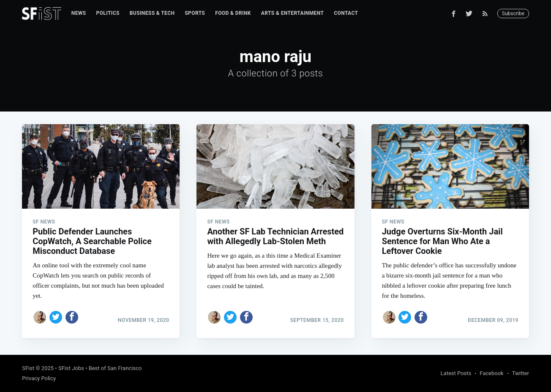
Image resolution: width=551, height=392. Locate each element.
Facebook (491, 373)
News (79, 13)
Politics (108, 13)
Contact (346, 13)
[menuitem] (79, 13)
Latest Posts (456, 373)
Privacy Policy (39, 378)
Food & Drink (233, 13)
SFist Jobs (71, 368)
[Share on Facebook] (72, 317)
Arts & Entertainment (292, 13)
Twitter (521, 373)
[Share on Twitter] (56, 317)
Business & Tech (152, 13)
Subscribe (513, 14)
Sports (195, 13)
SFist (28, 368)
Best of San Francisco (115, 368)
